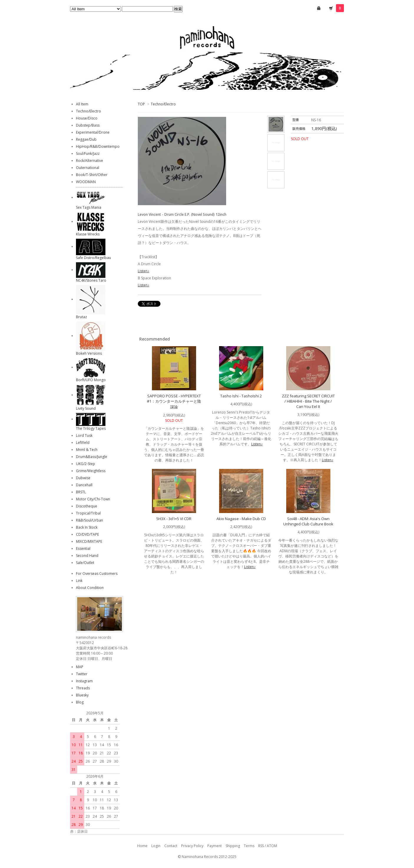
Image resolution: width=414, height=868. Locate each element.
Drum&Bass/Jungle (92, 457)
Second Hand (87, 556)
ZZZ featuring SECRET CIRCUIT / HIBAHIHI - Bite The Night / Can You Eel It (308, 401)
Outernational (88, 168)
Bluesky (82, 695)
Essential (83, 548)
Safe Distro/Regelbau (93, 258)
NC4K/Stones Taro (91, 280)
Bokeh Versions (89, 353)
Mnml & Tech (87, 450)
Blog (80, 702)
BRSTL (81, 492)
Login (156, 846)
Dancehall (84, 485)
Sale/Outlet (85, 563)
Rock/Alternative (90, 161)
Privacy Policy (192, 846)
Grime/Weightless (91, 471)
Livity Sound (86, 408)
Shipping (233, 846)
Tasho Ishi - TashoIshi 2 (241, 396)
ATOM (272, 846)
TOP (141, 104)
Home (142, 846)
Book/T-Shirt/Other (92, 175)
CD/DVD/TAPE (87, 534)
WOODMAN (86, 182)
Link (79, 581)
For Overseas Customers (97, 574)
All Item (82, 104)
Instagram (84, 681)
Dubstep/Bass (88, 125)
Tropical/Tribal (88, 513)
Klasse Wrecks (88, 234)
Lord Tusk (84, 435)
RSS (261, 846)
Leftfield (83, 443)
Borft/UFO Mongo (91, 380)
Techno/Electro (163, 104)
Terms (249, 846)
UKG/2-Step (86, 464)
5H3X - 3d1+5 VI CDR (174, 519)
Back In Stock (87, 527)
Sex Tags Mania (89, 207)
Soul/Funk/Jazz (88, 153)
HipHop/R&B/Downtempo (98, 146)
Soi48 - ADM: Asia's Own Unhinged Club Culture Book (308, 521)
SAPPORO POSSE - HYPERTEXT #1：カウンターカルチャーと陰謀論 (174, 401)
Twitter (82, 674)
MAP (80, 667)
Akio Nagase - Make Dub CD (241, 519)
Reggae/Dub (86, 139)
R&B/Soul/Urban (90, 520)
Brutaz (81, 317)
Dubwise (83, 478)
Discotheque (87, 506)
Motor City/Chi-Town (93, 499)
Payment (215, 846)
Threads (83, 688)
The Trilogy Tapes (91, 428)
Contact (171, 846)
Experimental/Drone (93, 132)
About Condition (90, 588)
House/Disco (87, 118)
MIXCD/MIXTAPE (89, 541)
